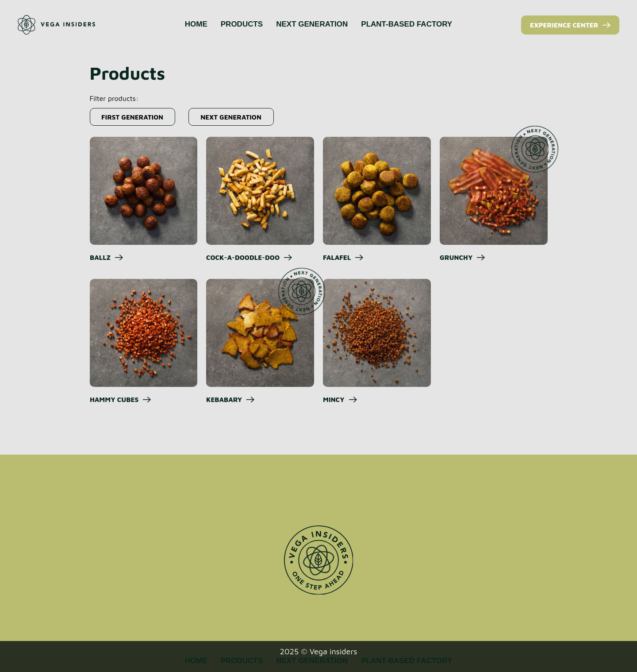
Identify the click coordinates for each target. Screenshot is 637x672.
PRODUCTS (242, 24)
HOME (196, 24)
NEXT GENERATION (312, 24)
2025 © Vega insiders (319, 652)
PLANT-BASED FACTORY (407, 24)
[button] (132, 117)
